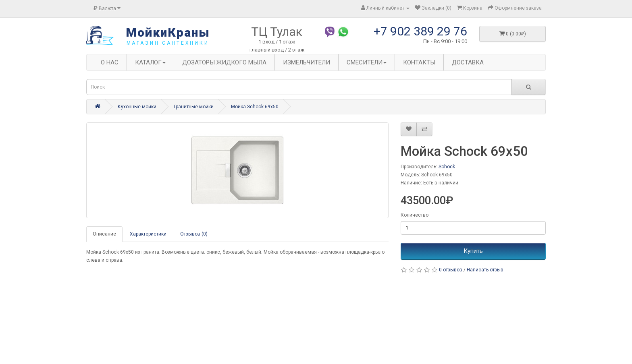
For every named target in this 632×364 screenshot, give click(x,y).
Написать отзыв (485, 270)
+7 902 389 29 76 (420, 31)
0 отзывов (451, 270)
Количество (415, 215)
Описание (104, 234)
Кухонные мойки (137, 107)
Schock (447, 167)
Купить (473, 251)
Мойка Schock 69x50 (255, 107)
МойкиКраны (168, 32)
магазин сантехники (168, 43)
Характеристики (148, 234)
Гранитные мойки (194, 107)
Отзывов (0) (194, 234)
